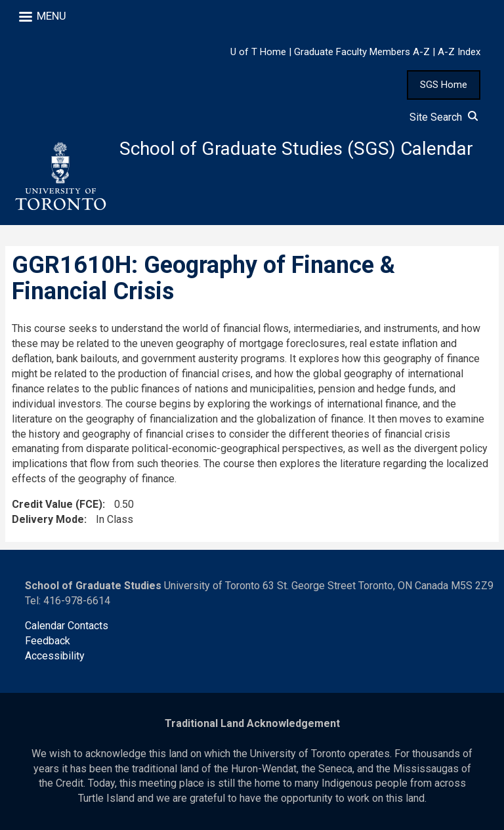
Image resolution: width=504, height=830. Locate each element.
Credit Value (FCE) (57, 504)
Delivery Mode (48, 519)
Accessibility (55, 656)
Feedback (48, 641)
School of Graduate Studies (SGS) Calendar (296, 149)
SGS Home (444, 85)
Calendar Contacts (67, 626)
